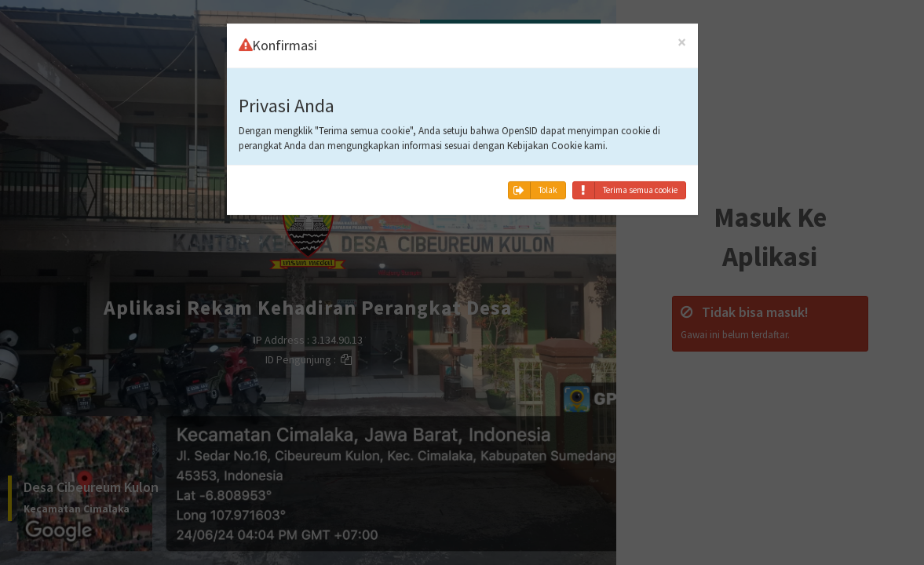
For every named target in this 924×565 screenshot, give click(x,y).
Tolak (533, 178)
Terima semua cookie (625, 178)
